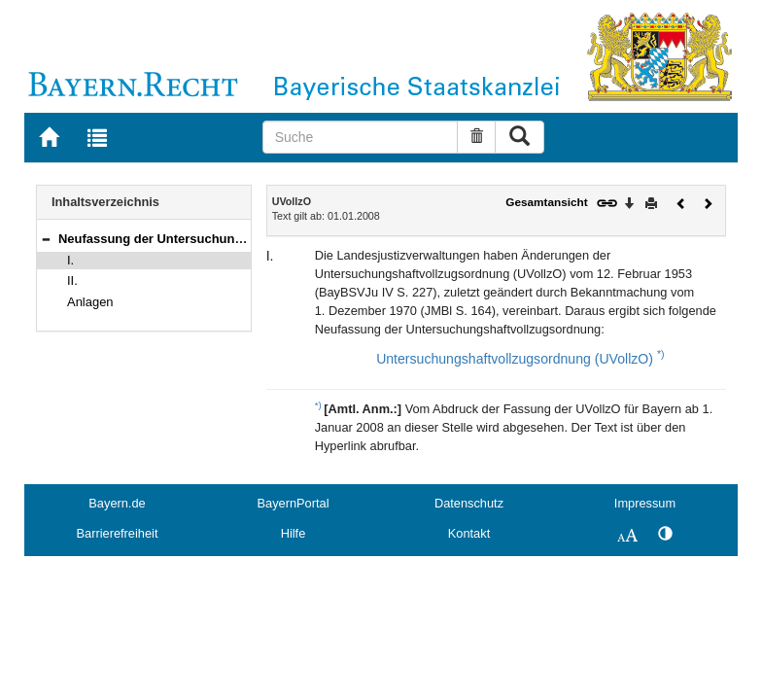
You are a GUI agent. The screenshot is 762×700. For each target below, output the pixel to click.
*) (661, 354)
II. (72, 280)
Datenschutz (469, 503)
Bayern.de (117, 503)
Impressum (645, 503)
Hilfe (294, 533)
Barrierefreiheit (118, 533)
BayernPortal (294, 503)
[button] (46, 239)
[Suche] (361, 137)
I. (70, 260)
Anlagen (90, 302)
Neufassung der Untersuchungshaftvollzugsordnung (216, 239)
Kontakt (469, 533)
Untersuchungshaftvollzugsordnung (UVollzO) (515, 359)
